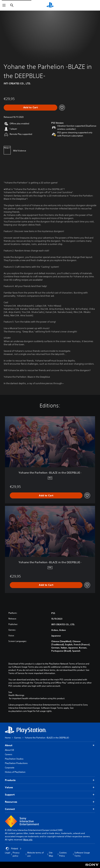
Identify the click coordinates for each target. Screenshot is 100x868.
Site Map (51, 854)
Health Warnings (16, 695)
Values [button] (50, 787)
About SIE (9, 750)
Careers (9, 754)
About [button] (50, 745)
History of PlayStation (15, 772)
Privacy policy (16, 854)
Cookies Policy (63, 854)
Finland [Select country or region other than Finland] (14, 849)
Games (18, 738)
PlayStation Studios (14, 759)
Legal (8, 853)
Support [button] (50, 795)
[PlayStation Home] (50, 5)
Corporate (10, 768)
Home (8, 738)
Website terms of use (35, 854)
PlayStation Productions (16, 763)
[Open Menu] (4, 5)
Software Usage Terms (82, 854)
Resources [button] (50, 802)
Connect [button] (50, 809)
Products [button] (50, 780)
